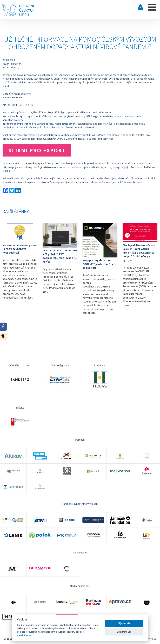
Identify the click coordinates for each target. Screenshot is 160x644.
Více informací (25, 635)
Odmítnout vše (124, 632)
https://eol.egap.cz (32, 163)
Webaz (152, 639)
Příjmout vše (124, 623)
